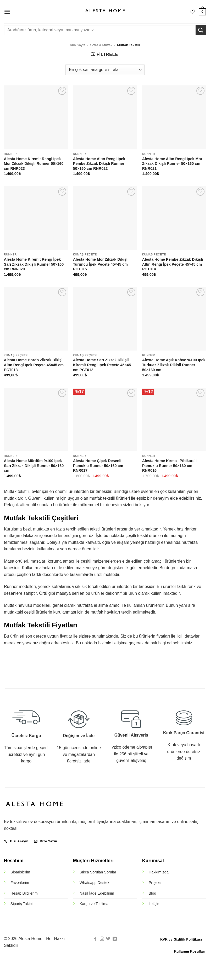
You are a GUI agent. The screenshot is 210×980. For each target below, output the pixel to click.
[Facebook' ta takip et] (95, 939)
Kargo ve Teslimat (95, 904)
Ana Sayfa (78, 45)
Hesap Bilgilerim (24, 893)
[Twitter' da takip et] (108, 939)
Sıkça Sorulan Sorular (98, 872)
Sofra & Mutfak (101, 45)
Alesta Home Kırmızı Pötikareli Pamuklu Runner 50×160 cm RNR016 (169, 466)
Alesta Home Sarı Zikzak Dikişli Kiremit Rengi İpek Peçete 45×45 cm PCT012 (102, 365)
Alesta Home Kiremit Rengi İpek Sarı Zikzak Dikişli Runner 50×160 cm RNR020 (34, 264)
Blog (153, 893)
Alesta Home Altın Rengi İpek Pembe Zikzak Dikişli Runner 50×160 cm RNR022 (99, 164)
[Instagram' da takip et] (102, 939)
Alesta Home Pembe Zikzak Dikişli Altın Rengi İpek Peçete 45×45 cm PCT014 (173, 264)
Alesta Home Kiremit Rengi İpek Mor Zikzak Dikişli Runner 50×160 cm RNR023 (34, 164)
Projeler (155, 883)
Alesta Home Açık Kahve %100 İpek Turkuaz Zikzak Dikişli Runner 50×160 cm (174, 365)
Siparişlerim (20, 872)
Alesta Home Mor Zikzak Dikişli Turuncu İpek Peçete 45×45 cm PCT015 (101, 264)
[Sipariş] (105, 70)
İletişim (155, 904)
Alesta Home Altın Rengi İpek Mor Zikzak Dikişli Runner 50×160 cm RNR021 (172, 164)
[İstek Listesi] (192, 12)
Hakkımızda (159, 872)
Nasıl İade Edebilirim (97, 893)
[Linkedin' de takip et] (115, 939)
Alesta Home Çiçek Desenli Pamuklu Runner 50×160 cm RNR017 (98, 466)
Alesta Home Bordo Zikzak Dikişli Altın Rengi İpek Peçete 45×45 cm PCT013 (34, 365)
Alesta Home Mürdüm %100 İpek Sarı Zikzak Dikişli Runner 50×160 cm (34, 466)
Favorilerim (20, 883)
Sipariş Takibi (22, 904)
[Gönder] (201, 30)
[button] (7, 12)
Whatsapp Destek (95, 883)
